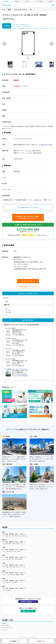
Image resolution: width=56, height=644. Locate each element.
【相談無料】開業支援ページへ (28, 602)
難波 (14, 567)
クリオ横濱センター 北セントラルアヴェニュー (17, 369)
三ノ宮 (8, 575)
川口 (13, 559)
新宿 (7, 536)
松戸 (15, 551)
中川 (6, 308)
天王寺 (18, 567)
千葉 (4, 548)
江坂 (24, 567)
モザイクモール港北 (10, 359)
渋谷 (10, 536)
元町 (11, 575)
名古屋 (8, 590)
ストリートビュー (17, 26)
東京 (4, 532)
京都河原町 (15, 582)
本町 (21, 567)
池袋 (26, 536)
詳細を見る (21, 335)
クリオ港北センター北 (11, 338)
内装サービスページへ (28, 611)
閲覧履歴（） (15, 641)
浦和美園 (20, 559)
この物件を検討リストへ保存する (28, 287)
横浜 (7, 544)
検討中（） (41, 641)
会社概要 (50, 1)
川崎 (21, 544)
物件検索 (6, 1)
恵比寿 (20, 536)
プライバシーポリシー (8, 628)
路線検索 (12, 534)
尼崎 (14, 575)
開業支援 (17, 1)
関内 (10, 544)
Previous (4, 44)
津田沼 (19, 551)
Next (52, 44)
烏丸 (10, 582)
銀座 (23, 536)
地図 (26, 26)
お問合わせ (37, 200)
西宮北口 (18, 575)
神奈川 (4, 540)
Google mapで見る (45, 145)
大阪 (4, 563)
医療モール (23, 534)
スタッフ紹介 (6, 626)
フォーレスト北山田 (10, 328)
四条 (7, 582)
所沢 (16, 559)
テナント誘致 (39, 1)
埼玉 (4, 555)
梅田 (7, 567)
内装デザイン (28, 1)
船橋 (10, 551)
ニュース (4, 630)
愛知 (4, 586)
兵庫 (4, 571)
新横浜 (14, 544)
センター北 (8, 310)
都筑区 (7, 301)
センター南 (8, 312)
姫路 (22, 575)
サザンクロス (8, 349)
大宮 (7, 559)
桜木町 (18, 544)
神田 (13, 536)
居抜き (17, 534)
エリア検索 (5, 534)
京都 (4, 579)
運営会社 (4, 623)
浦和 (10, 559)
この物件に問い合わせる (28, 281)
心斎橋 (11, 567)
